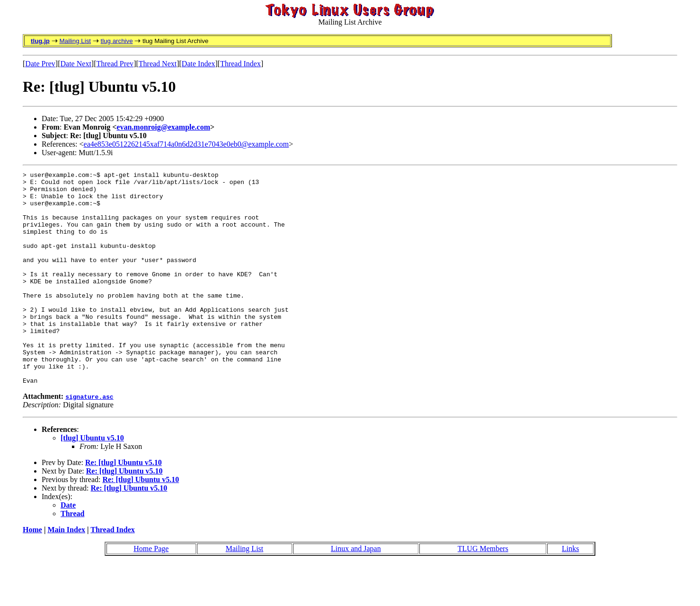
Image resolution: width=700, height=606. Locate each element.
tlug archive (116, 41)
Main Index (66, 572)
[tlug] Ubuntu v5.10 (92, 480)
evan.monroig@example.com (163, 127)
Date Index (199, 64)
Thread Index (240, 64)
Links (570, 591)
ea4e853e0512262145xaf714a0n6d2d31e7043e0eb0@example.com (186, 144)
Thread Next (158, 64)
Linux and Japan (356, 591)
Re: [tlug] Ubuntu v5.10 (124, 505)
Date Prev (40, 64)
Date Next (76, 64)
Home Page (151, 591)
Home (32, 572)
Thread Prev (115, 64)
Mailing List (75, 41)
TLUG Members (483, 591)
